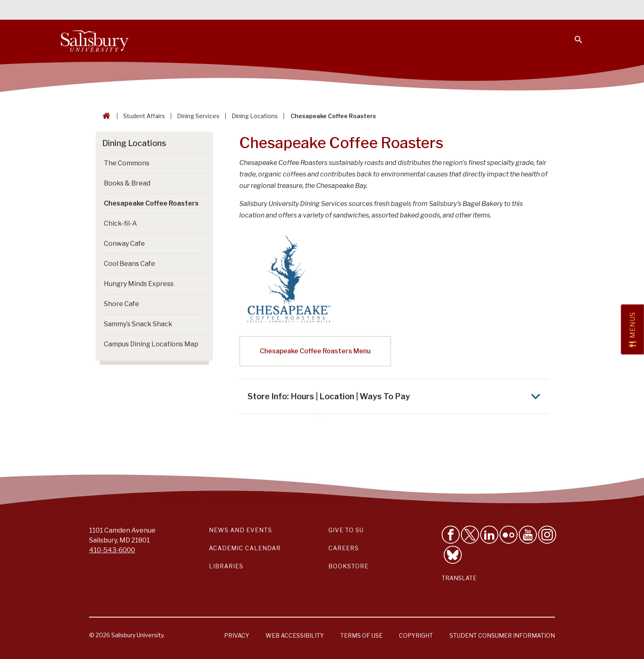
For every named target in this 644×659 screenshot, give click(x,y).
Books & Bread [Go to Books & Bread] (127, 183)
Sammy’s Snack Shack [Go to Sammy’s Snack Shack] (138, 324)
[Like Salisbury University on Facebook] (451, 535)
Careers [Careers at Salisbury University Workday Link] (344, 548)
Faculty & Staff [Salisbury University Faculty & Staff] (445, 11)
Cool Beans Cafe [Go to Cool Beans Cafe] (129, 264)
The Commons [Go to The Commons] (127, 163)
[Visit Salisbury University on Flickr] (509, 535)
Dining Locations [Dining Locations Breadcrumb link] (255, 116)
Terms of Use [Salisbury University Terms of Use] (361, 635)
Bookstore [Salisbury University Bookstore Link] (348, 566)
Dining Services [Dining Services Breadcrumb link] (198, 116)
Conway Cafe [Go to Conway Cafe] (124, 244)
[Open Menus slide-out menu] (633, 329)
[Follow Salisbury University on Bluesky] (453, 555)
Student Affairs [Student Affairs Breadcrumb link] (144, 116)
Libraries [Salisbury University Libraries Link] (226, 566)
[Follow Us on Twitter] (470, 535)
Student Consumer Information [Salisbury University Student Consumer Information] (502, 635)
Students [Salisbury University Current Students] (395, 11)
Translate (459, 578)
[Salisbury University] (95, 39)
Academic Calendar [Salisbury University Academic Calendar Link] (245, 548)
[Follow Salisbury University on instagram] (547, 535)
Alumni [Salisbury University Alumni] (527, 11)
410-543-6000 (112, 550)
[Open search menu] (573, 34)
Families (492, 11)
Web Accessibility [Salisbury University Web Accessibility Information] (295, 635)
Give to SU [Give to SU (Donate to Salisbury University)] (346, 530)
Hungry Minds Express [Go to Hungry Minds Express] (139, 284)
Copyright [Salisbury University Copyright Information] (416, 635)
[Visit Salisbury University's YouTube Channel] (528, 535)
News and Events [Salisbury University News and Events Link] (241, 530)
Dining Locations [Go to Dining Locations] (134, 143)
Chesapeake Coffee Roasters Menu (315, 351)
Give (567, 10)
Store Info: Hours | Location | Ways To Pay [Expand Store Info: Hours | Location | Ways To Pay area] (396, 396)
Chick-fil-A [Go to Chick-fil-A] (120, 223)
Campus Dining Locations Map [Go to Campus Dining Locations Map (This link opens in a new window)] (151, 344)
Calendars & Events (338, 11)
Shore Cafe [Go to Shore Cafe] (121, 304)
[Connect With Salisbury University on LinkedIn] (489, 535)
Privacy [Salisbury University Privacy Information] (237, 635)
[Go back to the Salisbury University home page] (105, 116)
